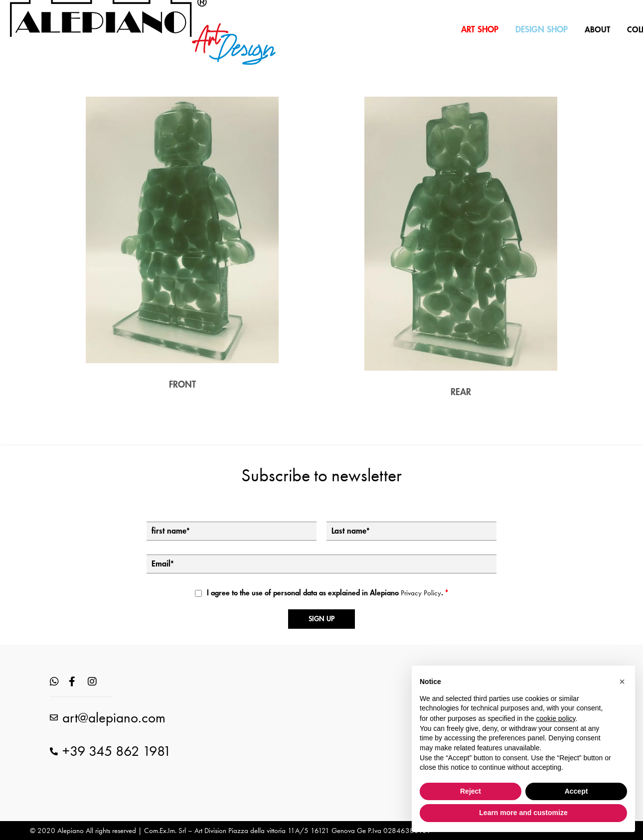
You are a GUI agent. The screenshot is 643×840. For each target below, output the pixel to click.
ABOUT (597, 30)
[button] (622, 682)
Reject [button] (471, 791)
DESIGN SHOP (542, 30)
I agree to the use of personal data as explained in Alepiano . (327, 593)
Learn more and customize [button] (523, 813)
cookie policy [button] (556, 718)
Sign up (321, 619)
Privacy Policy (421, 593)
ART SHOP (480, 30)
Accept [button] (576, 791)
